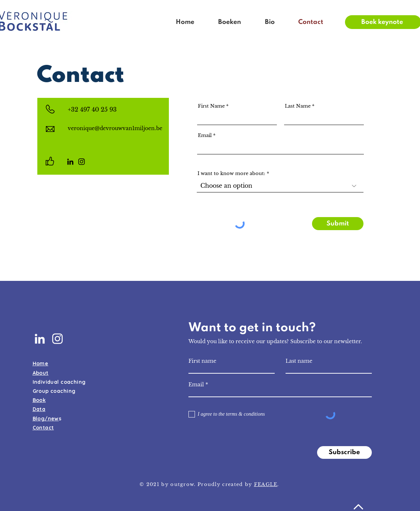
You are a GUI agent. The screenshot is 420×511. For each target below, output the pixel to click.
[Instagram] (82, 162)
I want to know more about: (231, 173)
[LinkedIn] (70, 162)
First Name (211, 106)
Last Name (298, 106)
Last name (299, 361)
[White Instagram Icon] (57, 339)
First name (202, 361)
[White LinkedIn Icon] (40, 339)
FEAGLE (266, 484)
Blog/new (46, 419)
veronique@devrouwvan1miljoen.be (115, 128)
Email (205, 135)
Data (39, 409)
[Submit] (338, 224)
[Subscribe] (344, 452)
